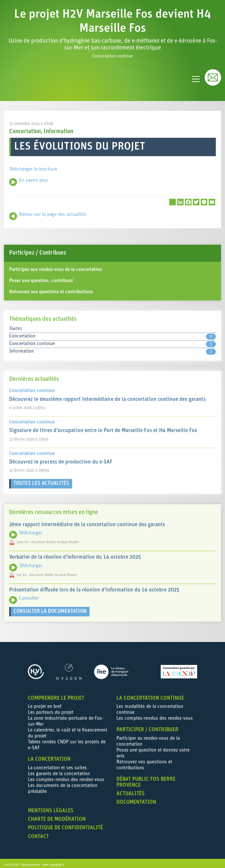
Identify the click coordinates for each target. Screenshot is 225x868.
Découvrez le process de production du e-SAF (61, 459)
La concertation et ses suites (57, 765)
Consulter (29, 595)
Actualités (131, 791)
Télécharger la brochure (33, 166)
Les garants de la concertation (59, 771)
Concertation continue (113, 341)
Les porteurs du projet (51, 709)
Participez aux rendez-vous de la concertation (56, 267)
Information (58, 128)
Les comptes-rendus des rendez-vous (66, 777)
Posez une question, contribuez (41, 278)
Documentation (136, 799)
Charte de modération (57, 816)
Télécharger (31, 530)
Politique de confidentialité (65, 825)
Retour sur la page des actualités (53, 211)
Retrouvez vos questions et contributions (51, 289)
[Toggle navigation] (196, 76)
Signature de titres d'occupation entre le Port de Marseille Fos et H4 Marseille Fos (103, 427)
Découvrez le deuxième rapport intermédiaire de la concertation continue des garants (107, 396)
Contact (38, 834)
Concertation (25, 128)
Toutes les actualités (41, 480)
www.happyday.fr (53, 862)
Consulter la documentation (50, 608)
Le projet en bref (45, 703)
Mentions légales (51, 808)
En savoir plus (34, 177)
